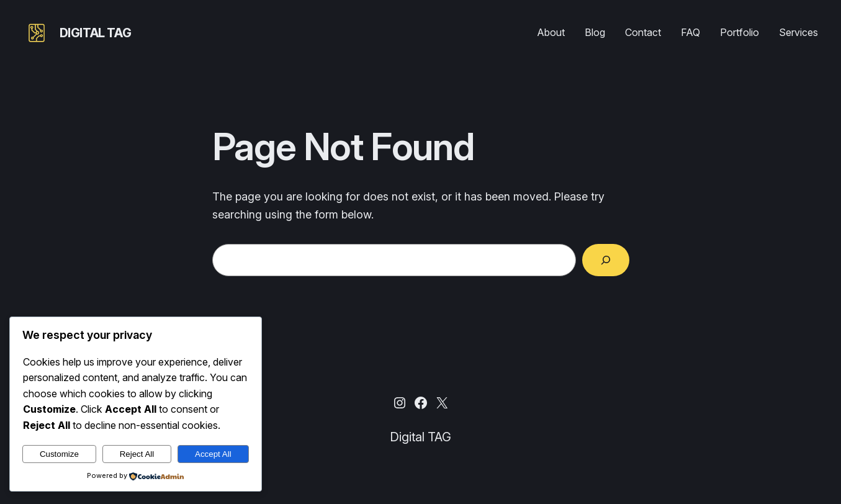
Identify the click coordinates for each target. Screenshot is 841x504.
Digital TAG (96, 33)
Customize (59, 454)
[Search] (606, 260)
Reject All (137, 454)
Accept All (213, 454)
